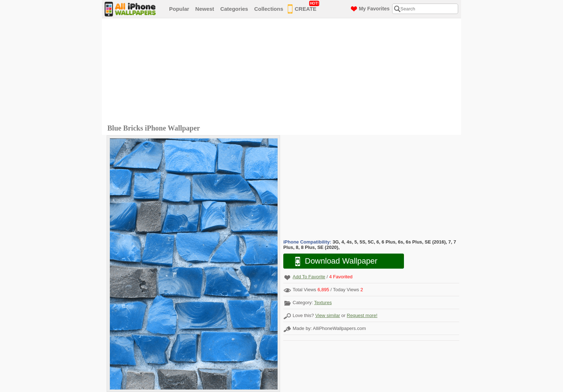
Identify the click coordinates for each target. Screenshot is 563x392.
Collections (269, 9)
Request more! (362, 315)
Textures (323, 303)
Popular (179, 9)
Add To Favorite (309, 277)
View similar (328, 315)
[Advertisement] (283, 72)
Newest (205, 9)
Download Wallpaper (332, 261)
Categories (234, 9)
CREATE (304, 8)
